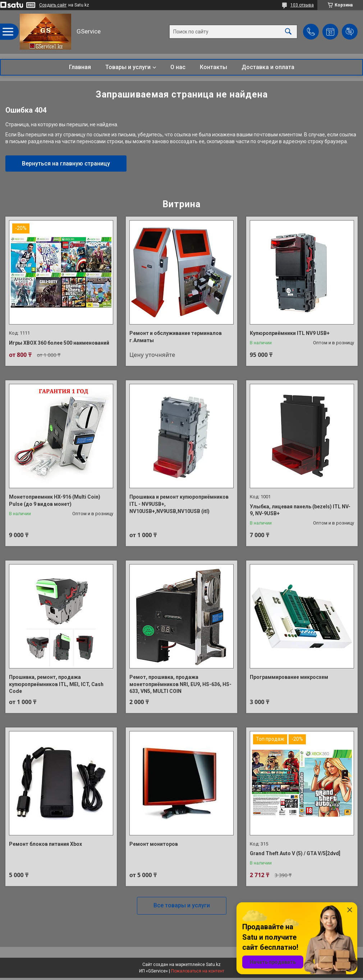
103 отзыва (302, 5)
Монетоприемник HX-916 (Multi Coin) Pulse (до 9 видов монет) (55, 500)
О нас (178, 67)
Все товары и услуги (182, 905)
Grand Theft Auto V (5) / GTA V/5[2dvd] (295, 853)
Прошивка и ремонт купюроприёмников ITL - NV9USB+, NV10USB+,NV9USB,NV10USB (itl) (179, 504)
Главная (80, 67)
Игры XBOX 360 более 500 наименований (59, 343)
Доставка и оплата (268, 67)
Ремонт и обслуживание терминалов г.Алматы (176, 337)
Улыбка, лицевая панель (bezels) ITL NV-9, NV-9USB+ (300, 510)
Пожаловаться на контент (198, 971)
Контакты (213, 67)
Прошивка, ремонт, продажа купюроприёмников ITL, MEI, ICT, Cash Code (56, 684)
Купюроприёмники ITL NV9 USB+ (290, 333)
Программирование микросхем (289, 677)
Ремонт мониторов (154, 844)
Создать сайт (53, 5)
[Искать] (288, 32)
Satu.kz (213, 965)
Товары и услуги (128, 67)
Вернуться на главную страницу (66, 164)
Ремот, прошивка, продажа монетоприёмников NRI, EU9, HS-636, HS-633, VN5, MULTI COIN (180, 684)
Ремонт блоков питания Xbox (45, 844)
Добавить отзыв (350, 32)
